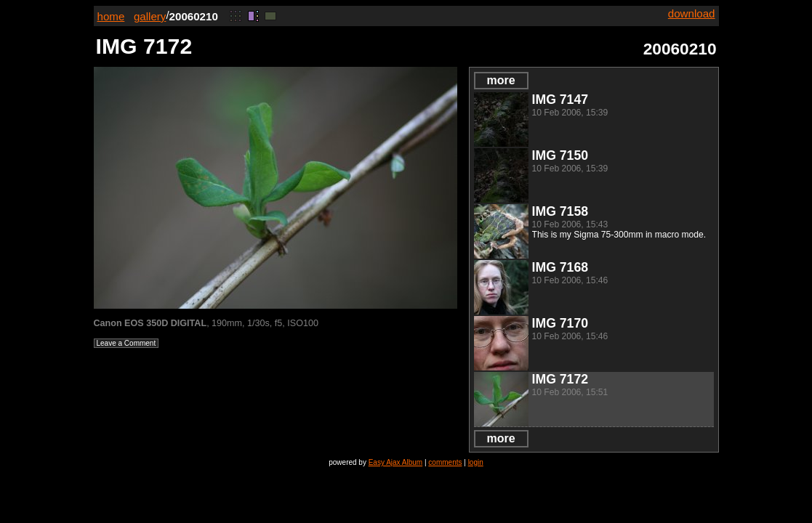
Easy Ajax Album (395, 462)
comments (445, 462)
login (476, 462)
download (692, 13)
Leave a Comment (126, 343)
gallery (150, 16)
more (501, 80)
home (111, 16)
